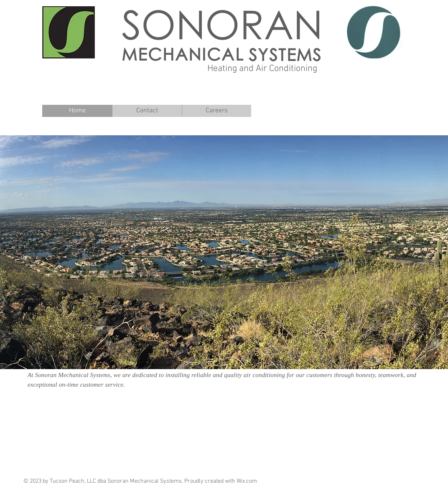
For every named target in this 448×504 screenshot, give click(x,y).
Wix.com (247, 481)
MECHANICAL (183, 54)
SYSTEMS (285, 54)
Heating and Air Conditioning (262, 69)
